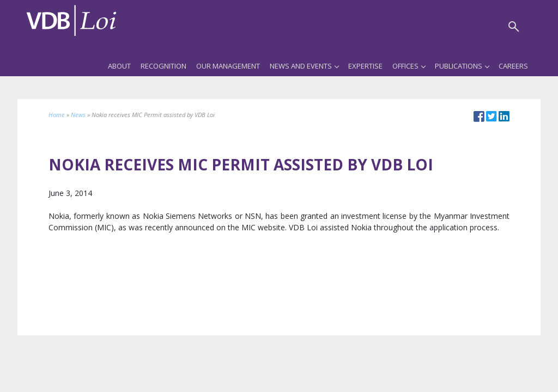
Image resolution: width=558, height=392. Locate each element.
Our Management (228, 66)
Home (57, 115)
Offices (409, 66)
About (119, 66)
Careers (513, 66)
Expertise (365, 66)
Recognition (163, 66)
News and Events (304, 66)
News (78, 115)
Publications (462, 66)
